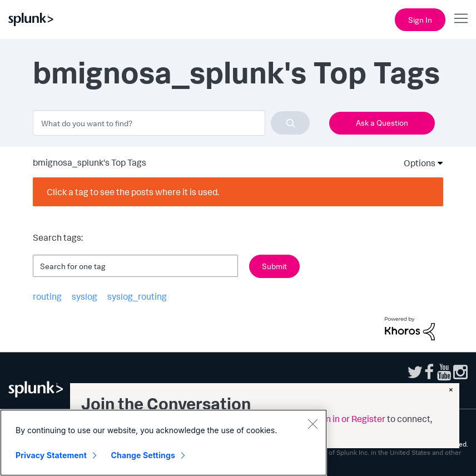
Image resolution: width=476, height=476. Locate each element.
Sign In (420, 20)
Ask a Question (382, 123)
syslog (85, 296)
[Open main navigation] (461, 18)
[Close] (313, 424)
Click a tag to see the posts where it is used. (133, 192)
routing (47, 296)
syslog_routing (137, 296)
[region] (163, 443)
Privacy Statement (51, 455)
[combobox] (171, 123)
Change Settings (143, 455)
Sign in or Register (349, 419)
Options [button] (416, 163)
